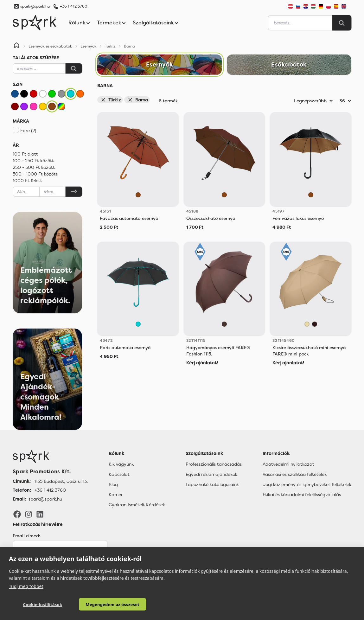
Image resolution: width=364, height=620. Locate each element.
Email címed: (26, 536)
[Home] (16, 46)
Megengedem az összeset (112, 604)
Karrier (116, 495)
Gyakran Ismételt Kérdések (137, 505)
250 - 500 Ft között (34, 167)
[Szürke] (61, 94)
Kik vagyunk (121, 464)
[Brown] (315, 324)
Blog (113, 484)
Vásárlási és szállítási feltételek (295, 474)
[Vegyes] (61, 106)
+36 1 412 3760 (73, 6)
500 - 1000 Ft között (35, 174)
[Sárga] (43, 106)
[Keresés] (74, 68)
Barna (138, 100)
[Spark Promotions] (35, 23)
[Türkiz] (71, 94)
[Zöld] (52, 94)
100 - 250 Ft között (33, 161)
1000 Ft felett (27, 181)
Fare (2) (28, 131)
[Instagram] (29, 514)
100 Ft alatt (25, 154)
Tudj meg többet (26, 586)
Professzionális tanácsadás (214, 464)
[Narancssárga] (80, 94)
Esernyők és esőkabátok (50, 46)
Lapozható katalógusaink (212, 484)
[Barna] (52, 106)
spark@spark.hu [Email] (45, 499)
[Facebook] (17, 514)
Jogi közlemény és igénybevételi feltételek (307, 484)
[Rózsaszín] (34, 106)
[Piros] (34, 94)
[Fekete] (24, 94)
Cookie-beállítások (43, 604)
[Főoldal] (50, 457)
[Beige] (307, 324)
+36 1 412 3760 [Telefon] (50, 490)
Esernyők (89, 46)
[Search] (342, 23)
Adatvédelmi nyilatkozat (288, 464)
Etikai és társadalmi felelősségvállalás (302, 495)
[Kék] (15, 94)
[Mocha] (224, 324)
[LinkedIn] (40, 514)
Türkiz (111, 100)
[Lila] (24, 106)
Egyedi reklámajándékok (211, 474)
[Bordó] (15, 106)
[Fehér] (43, 94)
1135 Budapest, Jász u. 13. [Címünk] (61, 481)
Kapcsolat (119, 474)
